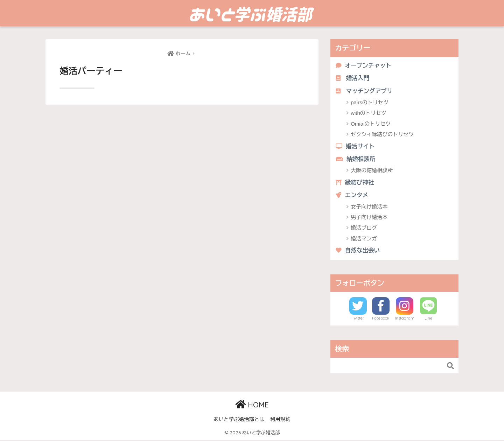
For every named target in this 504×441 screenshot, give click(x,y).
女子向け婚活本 (369, 207)
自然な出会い (358, 251)
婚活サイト (355, 147)
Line (428, 319)
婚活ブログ (364, 229)
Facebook (381, 319)
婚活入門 (353, 79)
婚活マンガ (364, 239)
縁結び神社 (355, 183)
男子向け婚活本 (369, 218)
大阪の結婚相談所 (372, 171)
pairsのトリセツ (370, 103)
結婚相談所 (356, 159)
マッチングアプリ (364, 91)
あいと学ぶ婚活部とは (239, 420)
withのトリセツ (369, 113)
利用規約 (280, 420)
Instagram (405, 319)
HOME (252, 405)
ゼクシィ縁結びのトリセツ (382, 135)
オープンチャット (364, 66)
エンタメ (352, 196)
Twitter (358, 319)
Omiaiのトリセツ (371, 124)
